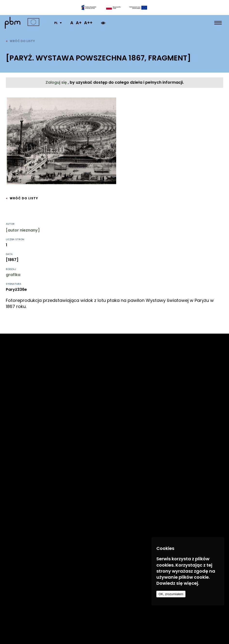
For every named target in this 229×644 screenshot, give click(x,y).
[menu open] (218, 23)
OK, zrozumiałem (171, 594)
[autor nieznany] (23, 230)
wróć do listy (20, 41)
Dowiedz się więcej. (178, 583)
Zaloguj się (57, 82)
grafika (13, 275)
